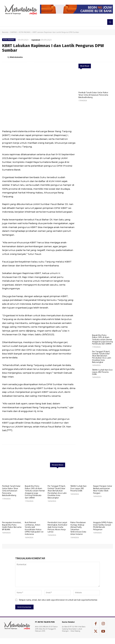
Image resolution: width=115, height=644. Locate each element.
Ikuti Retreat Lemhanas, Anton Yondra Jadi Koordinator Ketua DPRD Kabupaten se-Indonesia (34, 528)
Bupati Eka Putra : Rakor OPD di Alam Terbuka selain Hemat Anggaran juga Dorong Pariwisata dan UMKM (102, 360)
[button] (110, 22)
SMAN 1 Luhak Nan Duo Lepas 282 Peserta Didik (102, 392)
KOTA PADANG (25, 32)
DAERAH (14, 32)
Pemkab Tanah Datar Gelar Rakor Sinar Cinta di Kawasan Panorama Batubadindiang (93, 95)
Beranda (5, 32)
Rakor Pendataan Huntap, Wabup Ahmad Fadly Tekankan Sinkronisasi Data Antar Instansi (78, 528)
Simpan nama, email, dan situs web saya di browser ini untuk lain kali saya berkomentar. (58, 600)
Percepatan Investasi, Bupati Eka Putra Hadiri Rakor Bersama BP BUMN (12, 526)
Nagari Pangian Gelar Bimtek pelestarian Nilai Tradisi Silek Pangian (103, 489)
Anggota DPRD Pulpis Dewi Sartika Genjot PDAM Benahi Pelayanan (103, 526)
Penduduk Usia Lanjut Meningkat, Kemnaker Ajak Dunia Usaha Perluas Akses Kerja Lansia (57, 527)
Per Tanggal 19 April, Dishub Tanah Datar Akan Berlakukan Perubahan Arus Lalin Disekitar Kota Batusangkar (102, 377)
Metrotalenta (16, 57)
